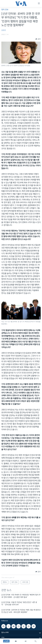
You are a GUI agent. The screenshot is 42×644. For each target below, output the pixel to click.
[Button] (38, 39)
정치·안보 (5, 10)
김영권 (4, 30)
